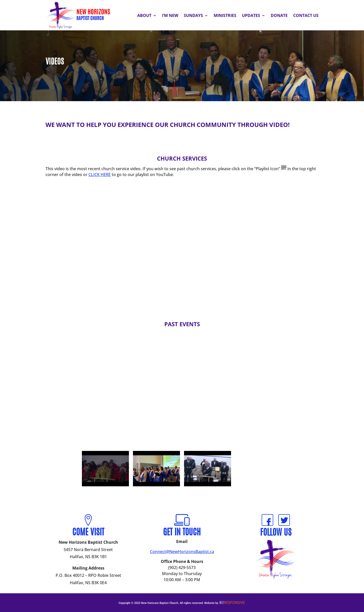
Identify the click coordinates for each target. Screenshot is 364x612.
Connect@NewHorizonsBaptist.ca (182, 552)
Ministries (225, 15)
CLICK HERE (100, 174)
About (144, 15)
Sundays (193, 15)
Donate (279, 15)
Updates (251, 15)
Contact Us (306, 15)
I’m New (170, 15)
